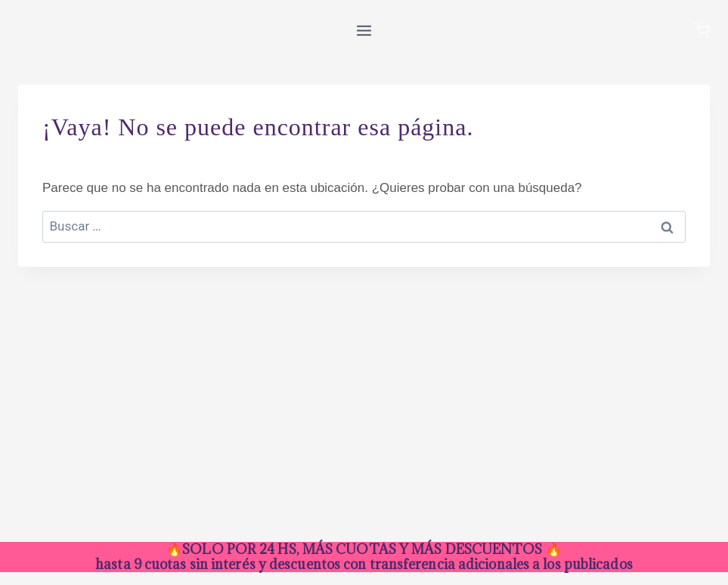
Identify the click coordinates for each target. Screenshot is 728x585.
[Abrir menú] (364, 30)
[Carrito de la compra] (702, 31)
